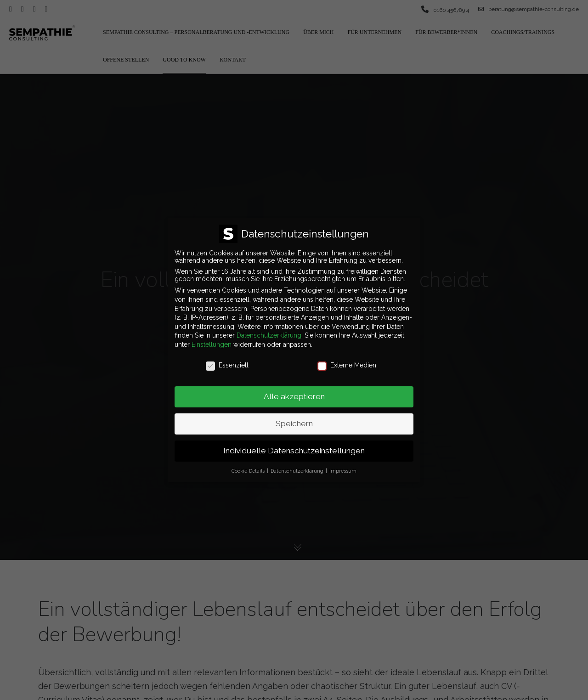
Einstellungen (212, 339)
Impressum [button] (343, 466)
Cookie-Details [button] (249, 466)
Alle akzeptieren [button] (294, 391)
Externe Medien (347, 360)
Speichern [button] (294, 418)
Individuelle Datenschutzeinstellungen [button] (294, 446)
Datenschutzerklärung (269, 330)
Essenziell (227, 360)
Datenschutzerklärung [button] (298, 466)
